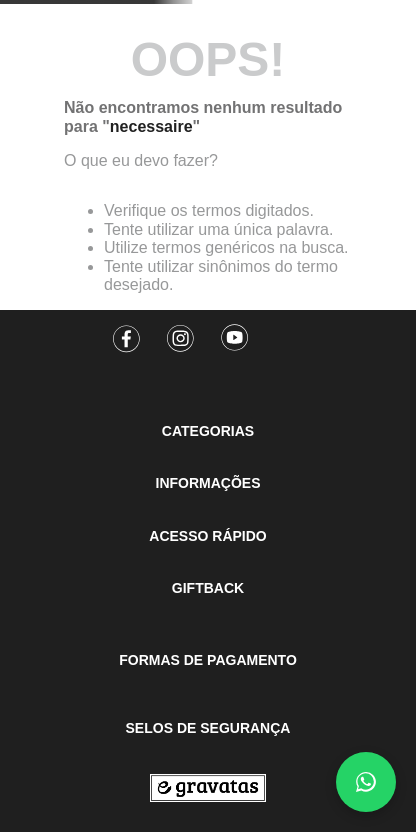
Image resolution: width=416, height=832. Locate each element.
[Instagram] (181, 332)
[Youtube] (235, 332)
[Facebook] (127, 332)
